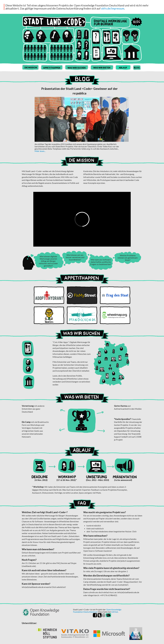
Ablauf (123, 68)
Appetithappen (52, 68)
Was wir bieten (102, 68)
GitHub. (115, 612)
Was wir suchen (77, 68)
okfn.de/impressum (113, 8)
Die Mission (31, 67)
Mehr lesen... (40, 151)
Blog (137, 22)
